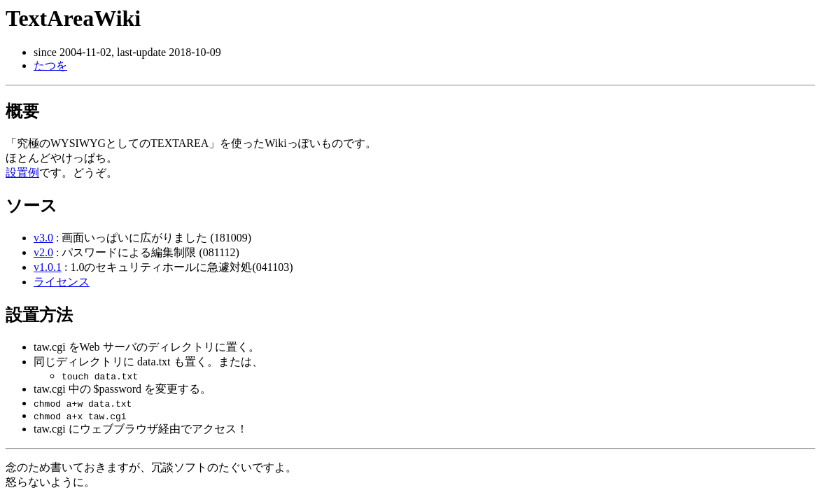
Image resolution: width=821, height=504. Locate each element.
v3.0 (43, 238)
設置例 (22, 173)
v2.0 (43, 252)
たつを (50, 65)
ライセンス (62, 282)
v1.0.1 (48, 267)
